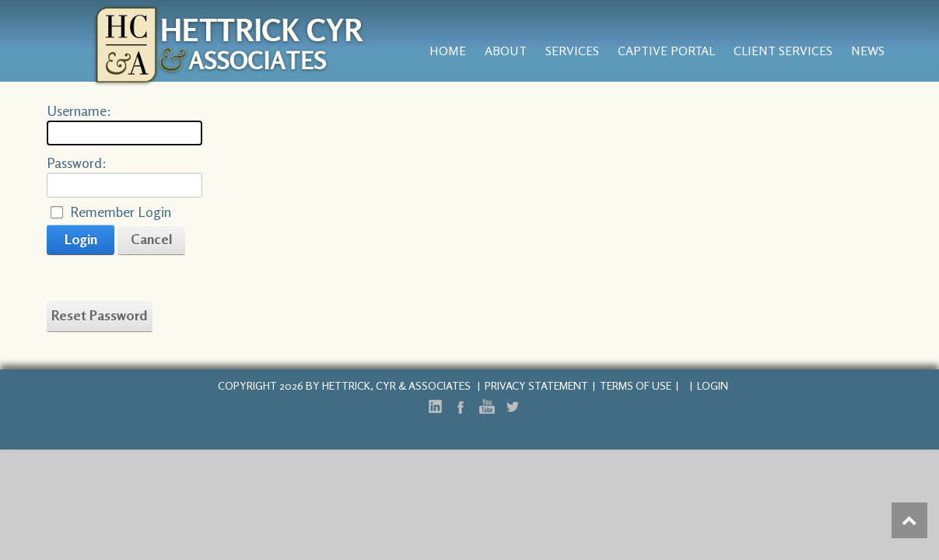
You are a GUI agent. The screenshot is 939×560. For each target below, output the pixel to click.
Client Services (783, 51)
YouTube (486, 407)
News (868, 51)
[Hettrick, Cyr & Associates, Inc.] (230, 44)
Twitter (512, 407)
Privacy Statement (536, 385)
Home (448, 51)
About (506, 51)
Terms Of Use (636, 385)
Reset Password (100, 315)
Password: (77, 163)
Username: (79, 110)
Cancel (152, 239)
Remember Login (121, 212)
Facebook (461, 407)
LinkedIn (435, 407)
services (572, 51)
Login (81, 239)
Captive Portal (666, 51)
